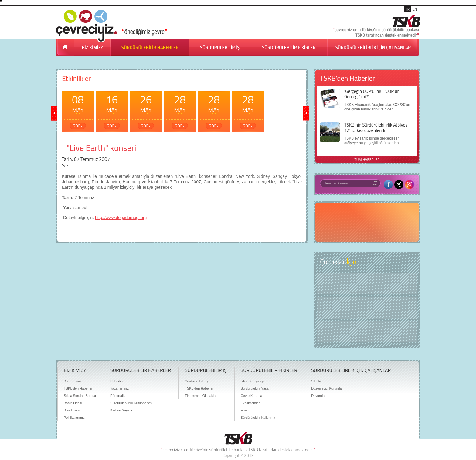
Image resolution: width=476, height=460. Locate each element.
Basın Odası (73, 403)
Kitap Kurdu (367, 332)
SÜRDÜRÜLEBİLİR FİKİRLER (289, 47)
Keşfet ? (367, 284)
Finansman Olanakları (201, 396)
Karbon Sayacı (121, 410)
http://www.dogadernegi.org (121, 218)
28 (180, 110)
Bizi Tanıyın (72, 381)
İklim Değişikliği (252, 381)
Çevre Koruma (252, 396)
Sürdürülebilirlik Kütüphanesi (131, 403)
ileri (306, 113)
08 (78, 110)
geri (54, 113)
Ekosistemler (250, 403)
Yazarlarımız (119, 388)
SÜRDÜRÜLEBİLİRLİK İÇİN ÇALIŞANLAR (373, 47)
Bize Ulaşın (72, 410)
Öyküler (367, 308)
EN (415, 9)
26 (146, 110)
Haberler (117, 381)
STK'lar (317, 381)
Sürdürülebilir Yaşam (256, 388)
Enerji (245, 410)
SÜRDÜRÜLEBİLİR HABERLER (150, 47)
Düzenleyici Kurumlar (327, 388)
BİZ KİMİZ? (92, 47)
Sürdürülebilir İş (196, 381)
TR (408, 9)
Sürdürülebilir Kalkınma (258, 418)
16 (112, 110)
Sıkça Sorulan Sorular (80, 396)
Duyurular (318, 396)
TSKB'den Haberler (78, 388)
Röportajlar (118, 396)
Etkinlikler (76, 78)
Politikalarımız (74, 418)
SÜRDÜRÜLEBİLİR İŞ (220, 47)
